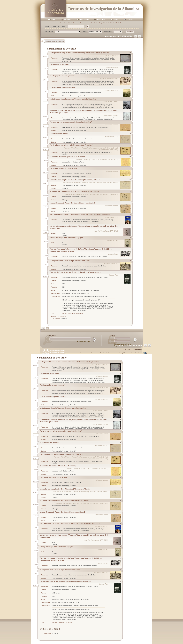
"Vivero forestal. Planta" (59, 134)
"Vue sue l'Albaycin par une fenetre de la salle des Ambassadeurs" (76, 272)
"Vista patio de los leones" (60, 64)
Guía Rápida (84, 20)
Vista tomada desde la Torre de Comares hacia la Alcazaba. (73, 99)
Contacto (130, 20)
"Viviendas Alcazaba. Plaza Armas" (64, 168)
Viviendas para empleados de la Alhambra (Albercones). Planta (74, 191)
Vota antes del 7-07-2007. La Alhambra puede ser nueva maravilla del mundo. (80, 214)
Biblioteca (138, 349)
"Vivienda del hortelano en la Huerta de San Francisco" (72, 145)
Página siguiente (140, 36)
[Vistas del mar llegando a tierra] (63, 87)
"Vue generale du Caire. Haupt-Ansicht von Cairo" (70, 261)
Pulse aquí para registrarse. (123, 344)
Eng (43, 328)
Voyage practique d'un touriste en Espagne (66, 238)
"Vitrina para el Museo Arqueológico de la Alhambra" (71, 122)
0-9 (61, 23)
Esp (47, 328)
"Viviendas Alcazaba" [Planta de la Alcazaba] (68, 157)
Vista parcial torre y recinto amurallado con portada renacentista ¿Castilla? (79, 53)
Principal (43, 41)
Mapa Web (101, 20)
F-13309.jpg (57, 319)
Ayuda (116, 20)
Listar (53, 20)
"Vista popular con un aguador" (62, 76)
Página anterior (136, 36)
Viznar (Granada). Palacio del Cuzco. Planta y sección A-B (73, 203)
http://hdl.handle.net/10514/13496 (72, 314)
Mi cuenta (67, 20)
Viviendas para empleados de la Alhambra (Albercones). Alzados (75, 180)
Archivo (128, 349)
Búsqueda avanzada (84, 341)
